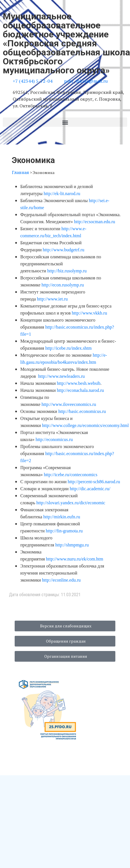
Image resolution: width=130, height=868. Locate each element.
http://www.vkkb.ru (90, 313)
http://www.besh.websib (79, 383)
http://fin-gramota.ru (64, 531)
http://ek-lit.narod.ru (62, 194)
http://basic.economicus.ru (82, 411)
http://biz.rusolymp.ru (67, 271)
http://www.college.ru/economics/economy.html (85, 425)
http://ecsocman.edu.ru (95, 222)
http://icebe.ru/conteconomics (70, 475)
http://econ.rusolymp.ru (63, 285)
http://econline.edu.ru (61, 580)
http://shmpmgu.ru (72, 545)
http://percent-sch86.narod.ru (94, 482)
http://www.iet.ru (52, 299)
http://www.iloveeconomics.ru (69, 404)
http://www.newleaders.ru (61, 376)
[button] (65, 122)
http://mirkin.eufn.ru (62, 517)
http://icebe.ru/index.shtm (68, 348)
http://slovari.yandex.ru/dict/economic (71, 503)
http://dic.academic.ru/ (90, 489)
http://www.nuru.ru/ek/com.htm (75, 559)
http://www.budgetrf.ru (64, 250)
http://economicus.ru (54, 439)
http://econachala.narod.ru (81, 390)
